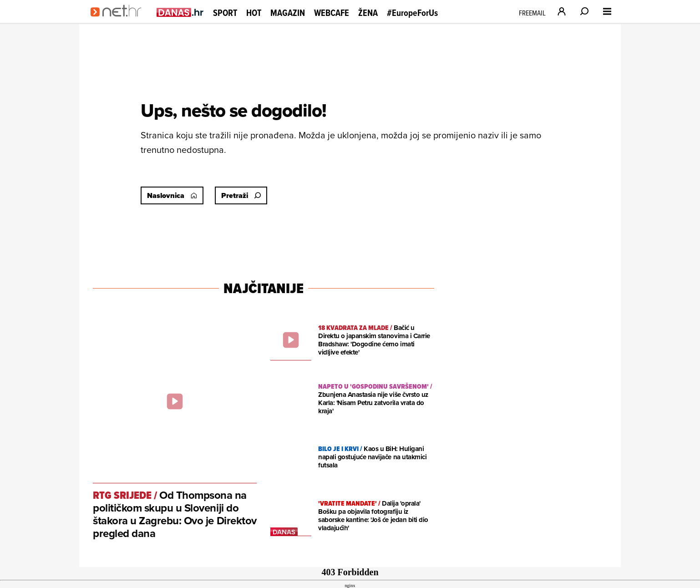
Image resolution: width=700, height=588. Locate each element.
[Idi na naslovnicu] (119, 21)
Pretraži (241, 195)
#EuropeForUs (412, 13)
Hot (254, 13)
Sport (225, 13)
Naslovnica (172, 195)
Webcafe (332, 13)
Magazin (288, 13)
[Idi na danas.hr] (180, 12)
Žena (368, 13)
